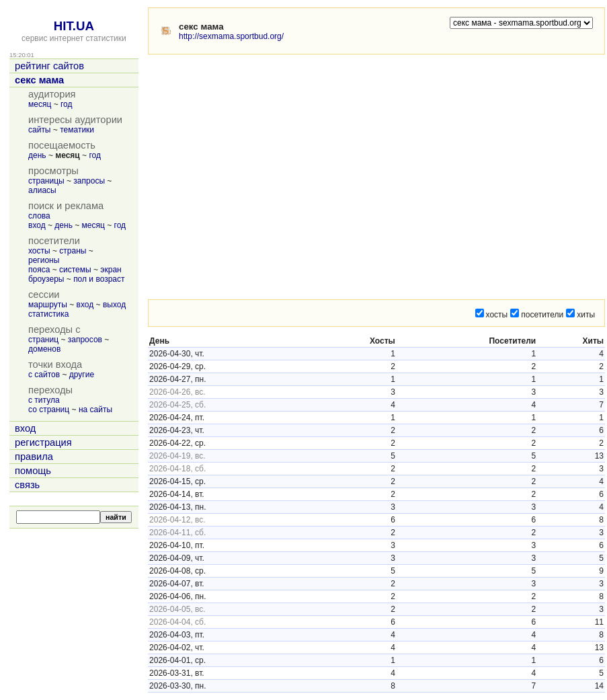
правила (34, 457)
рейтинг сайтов (49, 66)
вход (37, 225)
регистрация (43, 442)
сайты (40, 130)
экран (111, 270)
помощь (33, 471)
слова (39, 216)
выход (114, 305)
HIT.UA (74, 26)
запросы (89, 181)
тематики (77, 130)
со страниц (49, 410)
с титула (44, 400)
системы (75, 270)
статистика (48, 314)
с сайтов (44, 375)
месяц (40, 104)
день (37, 155)
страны (73, 251)
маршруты (48, 305)
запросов (85, 340)
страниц (43, 340)
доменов (44, 349)
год (67, 104)
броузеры (46, 279)
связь (27, 485)
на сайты (95, 410)
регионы (44, 260)
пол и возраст (99, 279)
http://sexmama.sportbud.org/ (231, 36)
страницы (46, 181)
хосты (39, 251)
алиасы (42, 190)
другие (82, 375)
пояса (39, 270)
